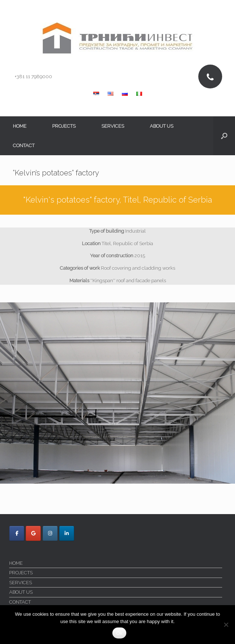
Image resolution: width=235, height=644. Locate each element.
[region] (117, 393)
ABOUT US (162, 126)
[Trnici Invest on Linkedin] (67, 533)
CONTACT (24, 145)
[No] (226, 625)
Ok (119, 633)
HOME (20, 126)
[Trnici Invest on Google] (33, 533)
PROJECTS (64, 126)
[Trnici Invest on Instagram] (50, 533)
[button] (224, 136)
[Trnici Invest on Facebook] (17, 533)
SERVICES (113, 126)
